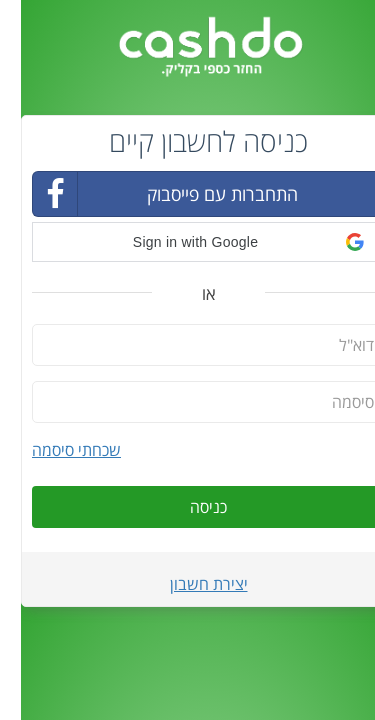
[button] (187, 242)
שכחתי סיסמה (55, 450)
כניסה (187, 507)
